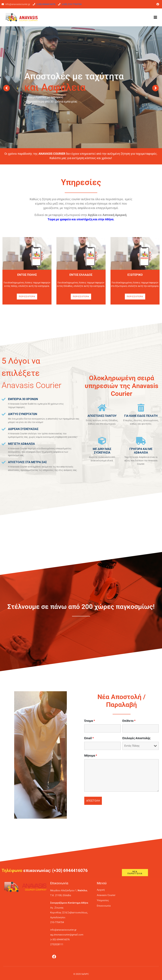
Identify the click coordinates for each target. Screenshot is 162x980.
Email (89, 738)
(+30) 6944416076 (46, 4)
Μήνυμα (91, 756)
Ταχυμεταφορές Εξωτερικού (81, 104)
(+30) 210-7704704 (72, 4)
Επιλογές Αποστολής (136, 738)
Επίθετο (129, 721)
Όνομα (90, 721)
